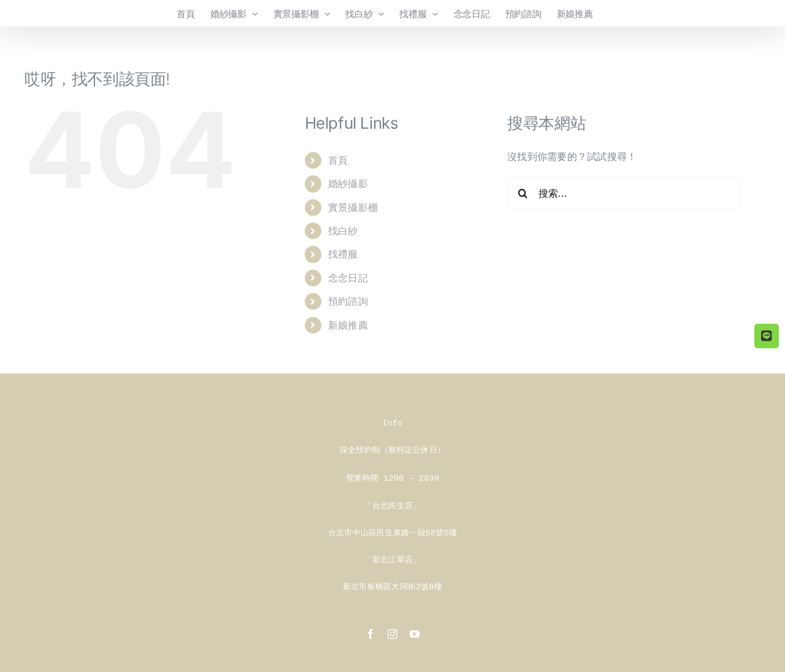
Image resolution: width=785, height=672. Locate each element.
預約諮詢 (348, 301)
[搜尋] (523, 193)
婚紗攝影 (348, 183)
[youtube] (415, 630)
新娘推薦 (348, 325)
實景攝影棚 (353, 207)
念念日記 (348, 278)
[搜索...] (624, 193)
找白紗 (343, 231)
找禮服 (343, 254)
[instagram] (392, 630)
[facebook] (370, 630)
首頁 (338, 160)
